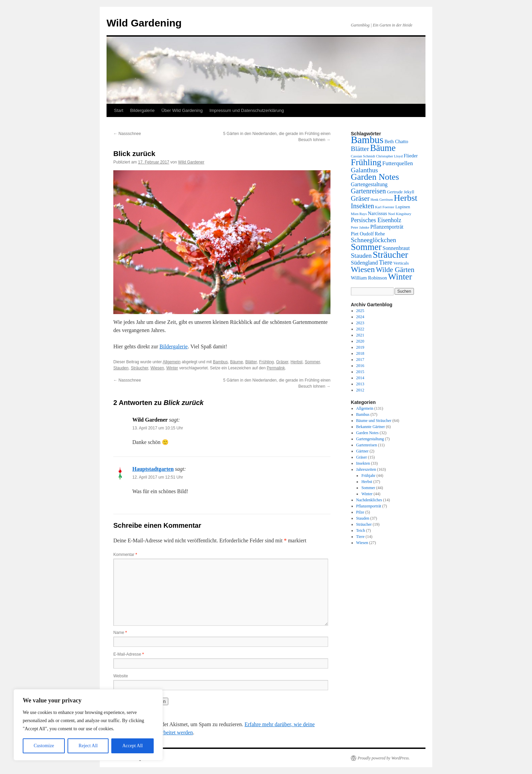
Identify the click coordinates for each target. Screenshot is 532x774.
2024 (360, 317)
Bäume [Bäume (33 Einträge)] (383, 148)
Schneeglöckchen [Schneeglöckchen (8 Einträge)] (374, 240)
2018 (360, 353)
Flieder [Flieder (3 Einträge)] (411, 156)
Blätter (251, 362)
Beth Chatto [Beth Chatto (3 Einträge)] (396, 141)
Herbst (296, 362)
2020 (360, 341)
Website (121, 676)
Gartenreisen (367, 445)
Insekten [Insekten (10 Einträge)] (363, 206)
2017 (360, 360)
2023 (360, 323)
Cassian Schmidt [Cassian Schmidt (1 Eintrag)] (363, 156)
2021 (360, 335)
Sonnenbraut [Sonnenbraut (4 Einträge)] (396, 248)
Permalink (276, 368)
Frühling (267, 362)
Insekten (363, 463)
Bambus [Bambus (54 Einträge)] (367, 140)
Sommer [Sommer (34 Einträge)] (366, 247)
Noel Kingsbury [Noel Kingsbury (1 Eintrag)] (400, 214)
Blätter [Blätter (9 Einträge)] (360, 149)
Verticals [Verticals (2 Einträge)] (401, 263)
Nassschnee (127, 134)
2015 (360, 372)
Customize (44, 746)
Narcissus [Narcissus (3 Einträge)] (377, 213)
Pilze (360, 512)
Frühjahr (368, 476)
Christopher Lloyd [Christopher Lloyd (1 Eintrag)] (389, 156)
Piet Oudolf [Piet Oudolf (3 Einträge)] (362, 234)
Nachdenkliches (369, 500)
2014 (360, 378)
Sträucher (139, 368)
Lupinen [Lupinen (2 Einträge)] (403, 207)
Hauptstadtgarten (153, 469)
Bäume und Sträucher (374, 421)
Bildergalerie (142, 110)
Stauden (121, 368)
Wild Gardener (191, 162)
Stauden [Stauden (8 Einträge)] (361, 256)
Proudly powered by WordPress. (384, 758)
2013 (360, 384)
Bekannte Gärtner (371, 427)
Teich (361, 530)
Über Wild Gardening (182, 110)
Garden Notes (367, 433)
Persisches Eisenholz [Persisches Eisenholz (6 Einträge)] (376, 220)
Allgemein (172, 362)
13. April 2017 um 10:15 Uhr (158, 428)
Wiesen (157, 368)
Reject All (88, 746)
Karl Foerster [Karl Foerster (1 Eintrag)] (385, 207)
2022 (360, 329)
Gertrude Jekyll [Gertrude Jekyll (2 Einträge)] (401, 192)
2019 (360, 347)
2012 (360, 390)
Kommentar (125, 555)
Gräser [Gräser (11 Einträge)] (360, 198)
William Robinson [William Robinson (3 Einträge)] (369, 278)
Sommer (312, 362)
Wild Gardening (144, 23)
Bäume (236, 362)
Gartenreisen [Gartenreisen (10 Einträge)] (368, 191)
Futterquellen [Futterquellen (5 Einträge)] (398, 163)
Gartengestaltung (370, 439)
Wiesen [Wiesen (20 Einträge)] (363, 269)
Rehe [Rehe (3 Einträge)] (380, 234)
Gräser (282, 362)
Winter (172, 368)
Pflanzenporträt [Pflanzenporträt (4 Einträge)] (387, 227)
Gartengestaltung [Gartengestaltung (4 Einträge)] (369, 184)
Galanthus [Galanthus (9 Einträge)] (364, 170)
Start (119, 110)
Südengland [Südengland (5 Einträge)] (364, 263)
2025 (360, 311)
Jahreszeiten (366, 469)
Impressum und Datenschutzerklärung (247, 110)
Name (120, 633)
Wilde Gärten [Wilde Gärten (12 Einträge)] (395, 270)
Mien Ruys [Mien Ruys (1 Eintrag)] (359, 214)
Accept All (132, 746)
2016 (360, 366)
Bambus (221, 362)
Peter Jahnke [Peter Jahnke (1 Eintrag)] (360, 227)
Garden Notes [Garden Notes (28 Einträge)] (375, 177)
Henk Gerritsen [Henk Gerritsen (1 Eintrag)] (382, 200)
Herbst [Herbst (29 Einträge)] (406, 198)
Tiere (360, 537)
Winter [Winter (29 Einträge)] (400, 277)
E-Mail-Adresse (129, 654)
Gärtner (363, 451)
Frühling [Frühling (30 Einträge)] (366, 162)
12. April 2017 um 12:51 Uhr (158, 477)
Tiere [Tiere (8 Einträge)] (386, 262)
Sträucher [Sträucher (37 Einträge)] (390, 255)
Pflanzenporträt (369, 506)
